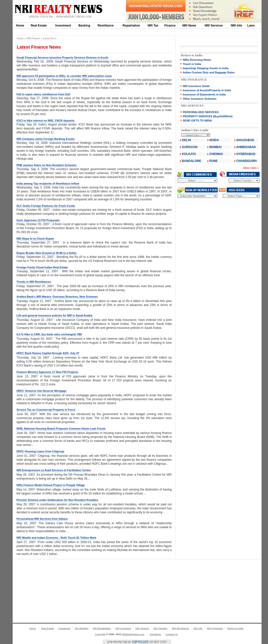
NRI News (189, 26)
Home (20, 26)
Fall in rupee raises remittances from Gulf (44, 94)
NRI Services (214, 26)
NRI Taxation (160, 628)
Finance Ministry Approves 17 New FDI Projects (47, 372)
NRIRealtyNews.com (133, 634)
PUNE (213, 161)
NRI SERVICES (192, 106)
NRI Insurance (123, 628)
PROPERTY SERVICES (197, 116)
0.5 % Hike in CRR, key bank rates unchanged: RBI (49, 334)
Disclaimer (155, 634)
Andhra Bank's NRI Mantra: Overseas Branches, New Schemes (57, 297)
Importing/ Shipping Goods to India (206, 68)
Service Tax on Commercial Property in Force (46, 410)
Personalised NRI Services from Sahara (42, 519)
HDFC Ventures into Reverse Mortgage (42, 391)
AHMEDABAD (246, 147)
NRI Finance (33, 38)
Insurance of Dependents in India (204, 94)
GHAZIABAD (245, 140)
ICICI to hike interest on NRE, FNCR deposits (46, 121)
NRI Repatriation (102, 628)
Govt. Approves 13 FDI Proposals (38, 220)
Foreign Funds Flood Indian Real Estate (42, 267)
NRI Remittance (180, 628)
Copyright (100, 634)
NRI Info (237, 26)
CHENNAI (216, 154)
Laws (251, 26)
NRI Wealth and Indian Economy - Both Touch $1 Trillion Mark (57, 538)
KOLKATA (189, 154)
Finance (170, 26)
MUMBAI (215, 147)
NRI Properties (215, 628)
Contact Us (172, 634)
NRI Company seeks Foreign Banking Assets (46, 139)
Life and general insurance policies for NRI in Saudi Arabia (55, 315)
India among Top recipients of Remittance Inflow (48, 184)
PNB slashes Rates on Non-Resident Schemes (47, 165)
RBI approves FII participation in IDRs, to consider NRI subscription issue (64, 76)
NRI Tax (153, 26)
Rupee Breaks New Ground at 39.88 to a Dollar (47, 253)
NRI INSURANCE (194, 79)
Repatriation (131, 26)
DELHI (186, 140)
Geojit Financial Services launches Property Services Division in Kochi (62, 58)
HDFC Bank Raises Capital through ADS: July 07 (48, 353)
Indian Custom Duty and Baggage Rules (209, 72)
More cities (250, 168)
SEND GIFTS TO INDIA (197, 121)
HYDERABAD (246, 154)
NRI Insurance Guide (196, 86)
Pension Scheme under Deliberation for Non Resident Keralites (57, 500)
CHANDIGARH (246, 161)
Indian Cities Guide (195, 130)
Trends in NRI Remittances (34, 282)
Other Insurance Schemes (200, 99)
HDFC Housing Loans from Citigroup (40, 451)
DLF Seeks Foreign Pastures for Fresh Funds (46, 206)
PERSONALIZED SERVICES (201, 112)
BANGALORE (192, 161)
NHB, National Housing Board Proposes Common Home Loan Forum (61, 429)
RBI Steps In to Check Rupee (35, 239)
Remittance (106, 26)
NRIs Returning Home (197, 60)
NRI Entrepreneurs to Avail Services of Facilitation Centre (54, 470)
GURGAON (190, 147)
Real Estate (39, 26)
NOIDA (214, 140)
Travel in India (192, 64)
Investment (63, 26)
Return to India (192, 55)
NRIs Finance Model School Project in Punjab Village (51, 485)
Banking (84, 26)
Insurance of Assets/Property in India (207, 90)
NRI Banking (81, 628)
